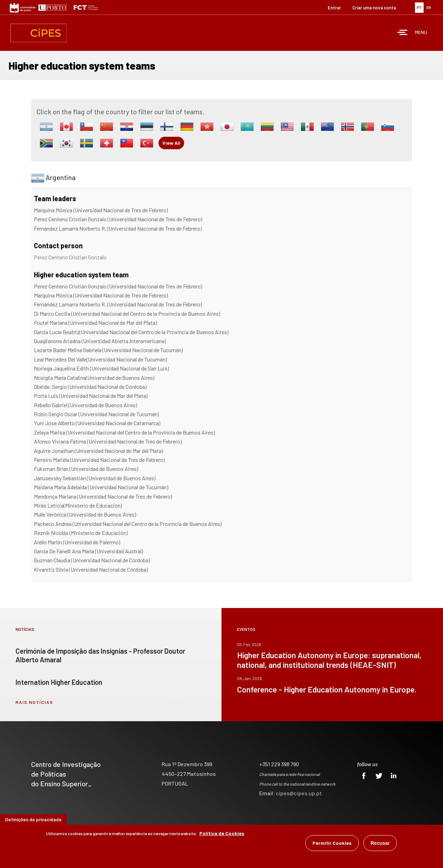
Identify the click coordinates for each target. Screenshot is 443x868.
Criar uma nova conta (374, 8)
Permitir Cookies (332, 843)
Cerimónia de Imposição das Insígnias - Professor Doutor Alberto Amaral (100, 655)
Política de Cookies (222, 833)
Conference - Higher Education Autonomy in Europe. (327, 689)
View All (171, 143)
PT (419, 7)
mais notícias (34, 702)
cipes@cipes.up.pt (299, 793)
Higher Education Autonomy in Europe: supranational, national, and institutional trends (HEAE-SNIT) (329, 660)
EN (429, 7)
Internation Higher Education (59, 682)
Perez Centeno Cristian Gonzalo (70, 257)
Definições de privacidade (33, 819)
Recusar (380, 843)
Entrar (334, 8)
